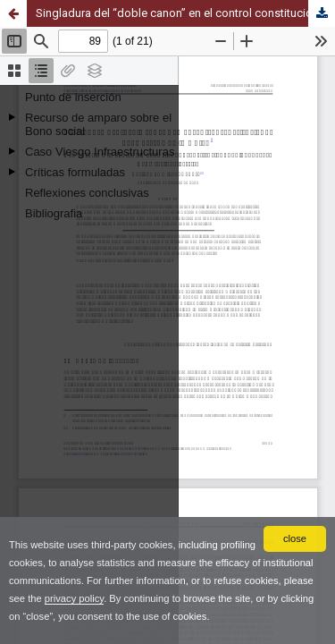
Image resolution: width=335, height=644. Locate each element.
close (295, 538)
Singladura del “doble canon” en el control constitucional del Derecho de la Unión (185, 13)
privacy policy (74, 598)
